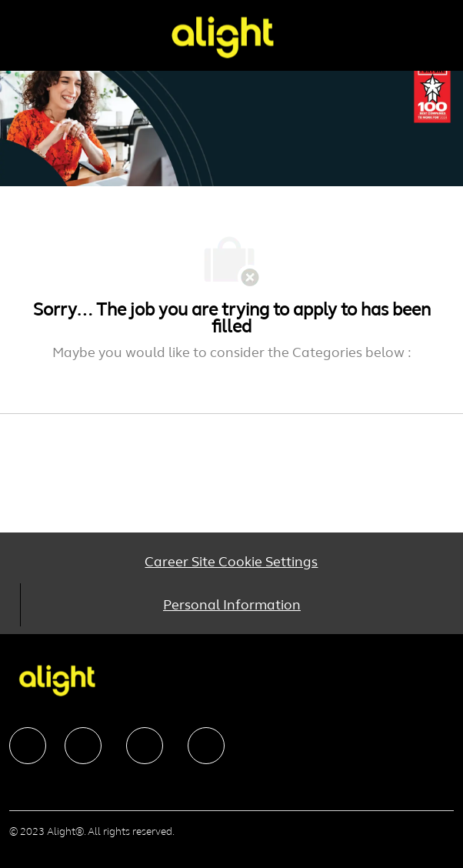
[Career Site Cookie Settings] (231, 562)
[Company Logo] (222, 37)
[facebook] (28, 746)
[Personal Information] (232, 605)
